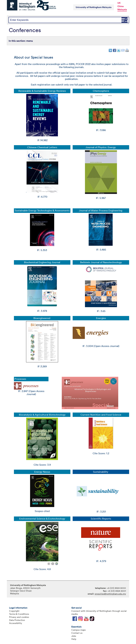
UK (119, 3)
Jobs (74, 636)
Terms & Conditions (19, 614)
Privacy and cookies (19, 617)
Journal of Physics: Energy (101, 147)
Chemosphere (101, 91)
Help (74, 639)
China (121, 6)
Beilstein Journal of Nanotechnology (101, 262)
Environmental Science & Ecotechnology (42, 519)
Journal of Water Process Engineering (101, 211)
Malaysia (122, 9)
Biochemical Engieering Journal (42, 262)
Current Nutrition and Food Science (101, 415)
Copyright (14, 611)
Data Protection (17, 620)
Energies (101, 318)
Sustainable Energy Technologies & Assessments (42, 211)
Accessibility (16, 623)
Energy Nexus (42, 472)
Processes (20, 379)
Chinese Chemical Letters (42, 147)
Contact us (77, 633)
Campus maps (78, 630)
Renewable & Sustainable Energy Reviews (42, 91)
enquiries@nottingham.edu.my (110, 594)
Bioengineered (42, 318)
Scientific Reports (101, 519)
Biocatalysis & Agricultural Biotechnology (42, 415)
